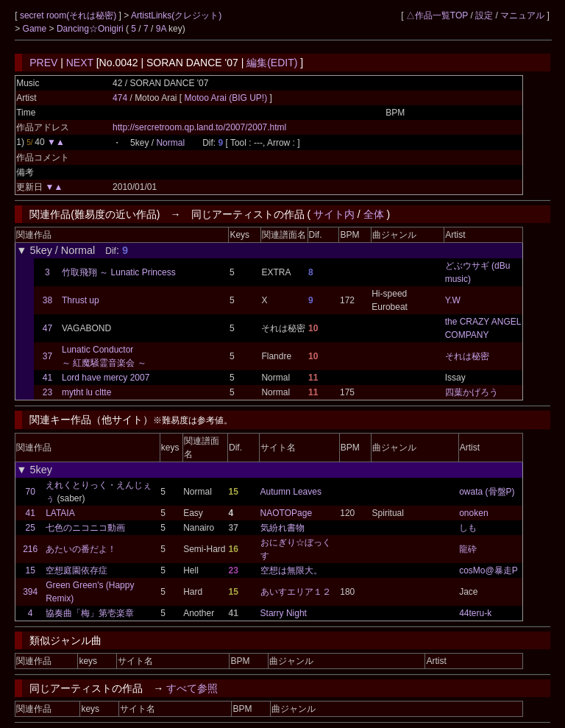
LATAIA (60, 513)
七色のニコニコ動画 (85, 528)
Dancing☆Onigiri (91, 29)
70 (30, 492)
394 (30, 592)
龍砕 (468, 549)
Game (36, 29)
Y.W (453, 300)
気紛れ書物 (282, 528)
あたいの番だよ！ (81, 549)
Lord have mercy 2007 (106, 378)
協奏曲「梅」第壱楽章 (90, 613)
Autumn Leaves (291, 492)
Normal (170, 143)
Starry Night (284, 613)
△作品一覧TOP (437, 15)
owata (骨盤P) (487, 492)
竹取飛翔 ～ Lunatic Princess (119, 272)
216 (30, 549)
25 (30, 528)
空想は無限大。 (291, 570)
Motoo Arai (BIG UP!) (227, 98)
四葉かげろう (472, 392)
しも (468, 528)
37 (47, 356)
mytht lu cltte (86, 392)
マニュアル (522, 15)
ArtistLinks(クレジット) (176, 15)
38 (47, 300)
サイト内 (334, 214)
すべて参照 (192, 688)
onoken (473, 513)
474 (120, 98)
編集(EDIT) (272, 63)
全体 (374, 214)
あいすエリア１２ (296, 592)
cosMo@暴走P (488, 570)
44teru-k (475, 613)
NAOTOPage (286, 513)
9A (161, 29)
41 (47, 378)
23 (47, 392)
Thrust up (81, 300)
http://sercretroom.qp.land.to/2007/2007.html (199, 127)
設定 (484, 15)
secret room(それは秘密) (70, 15)
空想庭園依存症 (77, 570)
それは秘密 (467, 356)
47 (47, 328)
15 (30, 570)
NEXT (80, 63)
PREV (43, 63)
